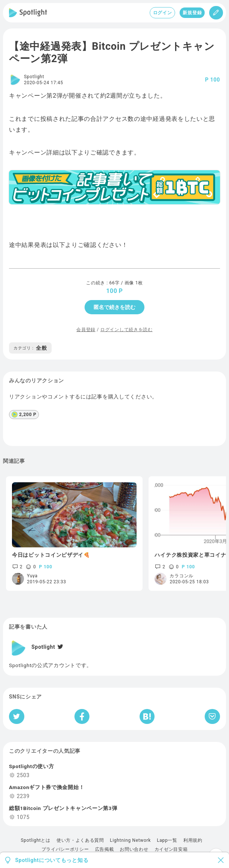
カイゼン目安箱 (171, 849)
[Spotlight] (28, 13)
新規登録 (192, 13)
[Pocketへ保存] (212, 716)
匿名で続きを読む (114, 307)
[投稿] (216, 13)
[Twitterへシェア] (17, 716)
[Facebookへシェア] (82, 716)
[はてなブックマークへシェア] (147, 716)
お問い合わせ (134, 849)
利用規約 (193, 840)
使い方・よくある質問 (80, 840)
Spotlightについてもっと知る (52, 860)
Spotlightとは (35, 840)
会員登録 (86, 330)
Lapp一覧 (167, 840)
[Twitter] (59, 647)
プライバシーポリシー (65, 849)
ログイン (163, 13)
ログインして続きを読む (126, 330)
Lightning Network (130, 840)
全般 (30, 348)
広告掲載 (105, 849)
